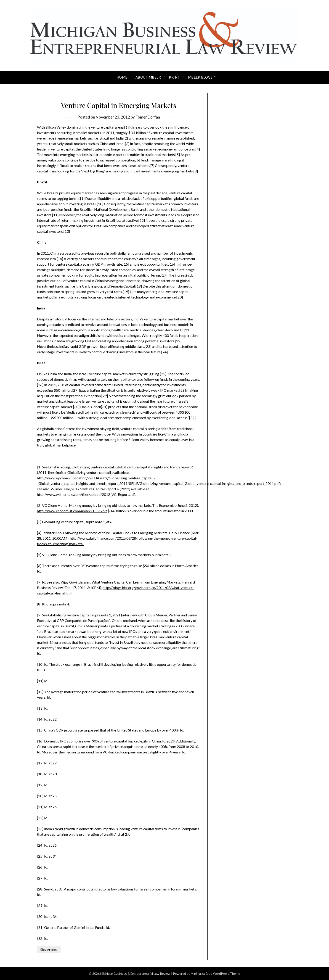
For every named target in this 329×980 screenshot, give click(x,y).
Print (174, 77)
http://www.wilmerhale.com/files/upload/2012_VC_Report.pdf (86, 494)
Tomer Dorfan (148, 117)
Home (122, 77)
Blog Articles (49, 950)
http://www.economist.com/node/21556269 (72, 511)
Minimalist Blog (202, 973)
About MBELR (148, 77)
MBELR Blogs (200, 77)
